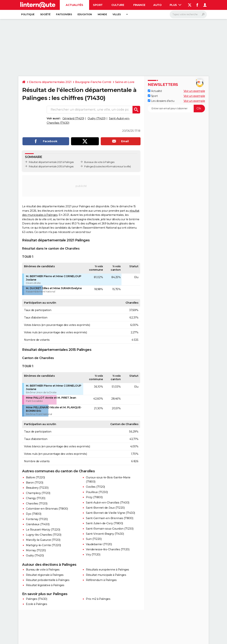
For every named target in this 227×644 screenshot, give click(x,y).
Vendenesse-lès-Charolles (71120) (108, 549)
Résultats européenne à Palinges (108, 570)
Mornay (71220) (36, 550)
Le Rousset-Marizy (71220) (43, 530)
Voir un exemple (194, 91)
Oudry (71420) (97, 118)
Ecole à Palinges (36, 604)
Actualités (74, 5)
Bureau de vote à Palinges (43, 570)
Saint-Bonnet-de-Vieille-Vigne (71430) (110, 513)
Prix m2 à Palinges (98, 599)
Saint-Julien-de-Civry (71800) (104, 523)
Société (45, 14)
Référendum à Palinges (101, 580)
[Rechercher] (188, 14)
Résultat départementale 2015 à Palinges (51, 166)
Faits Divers (64, 14)
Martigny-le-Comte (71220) (43, 545)
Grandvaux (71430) (38, 524)
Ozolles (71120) (95, 487)
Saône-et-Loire (125, 82)
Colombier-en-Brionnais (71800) (47, 509)
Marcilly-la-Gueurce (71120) (43, 540)
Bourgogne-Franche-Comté (93, 82)
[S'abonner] (176, 109)
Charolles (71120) (37, 504)
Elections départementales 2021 (50, 82)
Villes (117, 14)
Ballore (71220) (35, 477)
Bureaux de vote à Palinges (99, 162)
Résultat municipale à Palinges (106, 575)
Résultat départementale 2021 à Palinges (51, 162)
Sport (98, 5)
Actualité (155, 91)
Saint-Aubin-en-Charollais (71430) (108, 503)
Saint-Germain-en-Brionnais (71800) (110, 518)
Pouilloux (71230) (97, 492)
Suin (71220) (94, 539)
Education (85, 14)
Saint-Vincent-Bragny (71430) (105, 534)
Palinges (89, 166)
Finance (139, 5)
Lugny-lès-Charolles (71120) (44, 535)
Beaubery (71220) (37, 488)
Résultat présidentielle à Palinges (48, 580)
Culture (118, 5)
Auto (157, 5)
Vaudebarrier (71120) (99, 544)
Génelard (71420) (73, 118)
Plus (176, 5)
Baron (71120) (35, 483)
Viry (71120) (93, 555)
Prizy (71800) (94, 497)
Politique (28, 14)
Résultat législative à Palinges (45, 585)
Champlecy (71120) (38, 493)
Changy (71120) (36, 498)
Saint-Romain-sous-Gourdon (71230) (110, 529)
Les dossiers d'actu (161, 101)
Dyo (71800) (34, 514)
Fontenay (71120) (37, 519)
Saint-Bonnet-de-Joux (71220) (105, 508)
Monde (102, 14)
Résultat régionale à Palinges (45, 575)
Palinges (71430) (36, 599)
